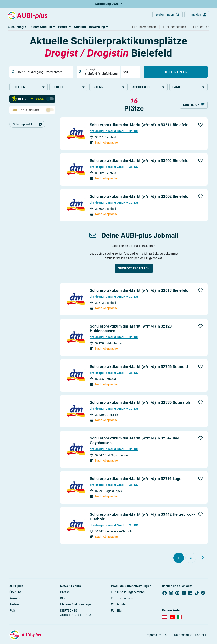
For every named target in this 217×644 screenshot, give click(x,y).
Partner (15, 605)
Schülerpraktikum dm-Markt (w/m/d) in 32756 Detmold (139, 367)
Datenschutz (183, 635)
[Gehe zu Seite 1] (179, 558)
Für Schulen (119, 605)
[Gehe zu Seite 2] (191, 558)
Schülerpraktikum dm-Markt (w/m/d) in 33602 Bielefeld (139, 161)
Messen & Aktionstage (75, 605)
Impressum (154, 635)
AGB (168, 635)
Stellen (29, 87)
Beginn (109, 87)
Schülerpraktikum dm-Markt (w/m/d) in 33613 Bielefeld (139, 291)
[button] (17, 27)
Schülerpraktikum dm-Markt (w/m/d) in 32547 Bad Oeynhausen (135, 441)
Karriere (15, 599)
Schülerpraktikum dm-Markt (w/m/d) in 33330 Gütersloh (140, 403)
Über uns (15, 593)
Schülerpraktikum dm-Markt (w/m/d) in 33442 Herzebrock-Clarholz (142, 517)
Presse (65, 593)
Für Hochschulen (123, 599)
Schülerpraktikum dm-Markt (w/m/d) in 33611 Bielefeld (139, 125)
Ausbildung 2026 (108, 4)
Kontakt (200, 635)
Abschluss (148, 87)
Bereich (69, 87)
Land (188, 87)
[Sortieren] (194, 105)
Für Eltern (118, 611)
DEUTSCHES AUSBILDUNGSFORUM (76, 613)
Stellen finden (176, 72)
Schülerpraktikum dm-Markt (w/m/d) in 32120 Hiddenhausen (131, 329)
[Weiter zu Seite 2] (203, 558)
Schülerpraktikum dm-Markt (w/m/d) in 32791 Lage (136, 479)
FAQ (12, 611)
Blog (63, 599)
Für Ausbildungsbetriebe (128, 593)
